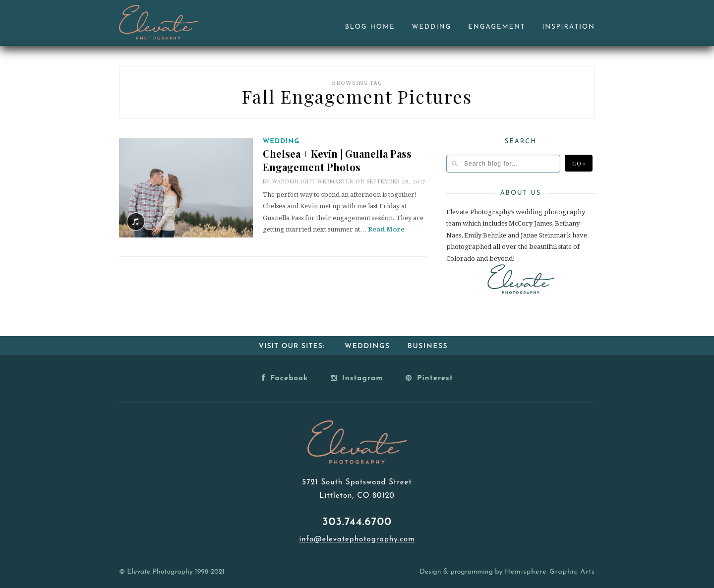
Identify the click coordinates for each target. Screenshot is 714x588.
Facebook (285, 378)
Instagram (357, 378)
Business (428, 346)
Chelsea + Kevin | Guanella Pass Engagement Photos (337, 160)
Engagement (497, 27)
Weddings (367, 346)
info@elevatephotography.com (357, 540)
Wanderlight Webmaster (313, 181)
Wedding (432, 27)
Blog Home (370, 27)
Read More (386, 229)
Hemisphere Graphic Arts (550, 572)
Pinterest (429, 378)
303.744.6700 (357, 522)
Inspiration (568, 27)
